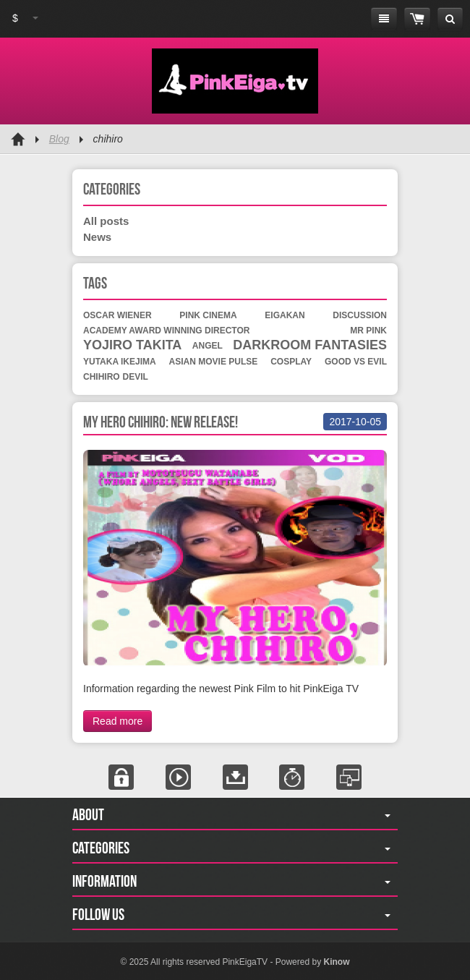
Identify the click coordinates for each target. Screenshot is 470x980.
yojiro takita (132, 345)
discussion (360, 315)
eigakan (285, 315)
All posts (106, 221)
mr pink (368, 331)
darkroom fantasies (310, 345)
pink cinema (208, 315)
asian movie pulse (214, 362)
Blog (59, 139)
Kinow (336, 962)
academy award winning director (166, 331)
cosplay (291, 362)
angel (208, 346)
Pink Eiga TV (235, 81)
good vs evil (356, 362)
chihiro (102, 377)
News (97, 237)
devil (136, 377)
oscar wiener (117, 315)
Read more (117, 721)
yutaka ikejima (120, 362)
